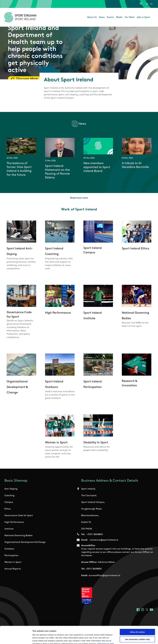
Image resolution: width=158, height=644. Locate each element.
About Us (92, 17)
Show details (130, 639)
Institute (9, 529)
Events (110, 17)
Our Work (130, 17)
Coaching (9, 496)
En (147, 4)
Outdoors (9, 549)
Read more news (79, 198)
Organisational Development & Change (25, 542)
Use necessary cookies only (137, 622)
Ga (151, 4)
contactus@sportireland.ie (104, 540)
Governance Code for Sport (19, 516)
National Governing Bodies (18, 536)
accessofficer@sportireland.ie (104, 576)
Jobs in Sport (143, 17)
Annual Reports (13, 569)
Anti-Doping (11, 489)
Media (119, 17)
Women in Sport (13, 562)
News (102, 17)
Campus (9, 502)
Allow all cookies (137, 614)
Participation (11, 556)
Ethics (8, 509)
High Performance (14, 522)
